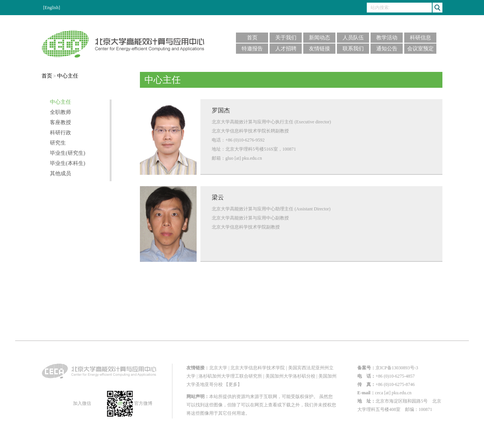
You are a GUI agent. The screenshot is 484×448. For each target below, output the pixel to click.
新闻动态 (320, 38)
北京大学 (218, 368)
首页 (252, 38)
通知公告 (387, 49)
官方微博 (130, 403)
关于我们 (286, 38)
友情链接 (320, 49)
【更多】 (233, 384)
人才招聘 (286, 49)
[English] (52, 8)
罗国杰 (221, 110)
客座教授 (60, 123)
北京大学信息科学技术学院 (258, 368)
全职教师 (60, 112)
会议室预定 (420, 49)
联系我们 (353, 49)
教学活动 (387, 38)
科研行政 (60, 133)
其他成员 (60, 174)
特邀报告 (252, 49)
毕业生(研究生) (67, 153)
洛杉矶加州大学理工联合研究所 (230, 376)
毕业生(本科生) (67, 163)
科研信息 (420, 38)
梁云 (218, 197)
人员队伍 (353, 38)
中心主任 (68, 76)
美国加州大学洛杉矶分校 (290, 376)
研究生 (58, 143)
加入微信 (81, 403)
